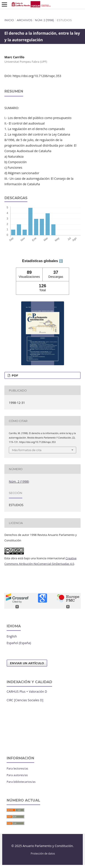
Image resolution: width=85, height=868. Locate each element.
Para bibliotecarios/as (21, 782)
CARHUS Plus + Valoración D (27, 691)
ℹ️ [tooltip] (61, 261)
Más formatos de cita (27, 450)
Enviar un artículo (27, 663)
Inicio (9, 20)
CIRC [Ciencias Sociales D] (25, 700)
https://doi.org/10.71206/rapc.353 (37, 76)
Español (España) (19, 643)
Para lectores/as (17, 768)
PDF (14, 375)
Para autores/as (17, 775)
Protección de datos (43, 853)
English (12, 636)
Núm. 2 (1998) (44, 20)
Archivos (25, 20)
